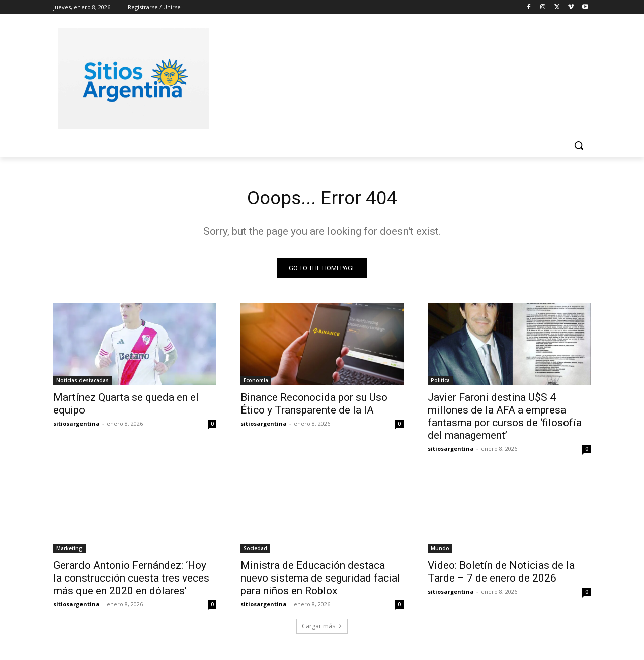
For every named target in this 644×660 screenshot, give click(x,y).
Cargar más (322, 628)
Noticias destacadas (83, 382)
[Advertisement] (397, 77)
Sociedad (255, 550)
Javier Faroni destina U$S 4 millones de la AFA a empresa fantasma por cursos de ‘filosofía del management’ (505, 418)
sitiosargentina (76, 425)
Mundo (440, 550)
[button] (579, 145)
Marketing (69, 550)
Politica (440, 382)
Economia (256, 382)
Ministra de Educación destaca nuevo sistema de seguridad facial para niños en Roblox (320, 580)
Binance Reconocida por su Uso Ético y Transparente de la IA (314, 406)
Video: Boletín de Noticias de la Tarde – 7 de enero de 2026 (501, 574)
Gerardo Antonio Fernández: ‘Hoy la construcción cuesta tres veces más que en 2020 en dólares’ (131, 580)
